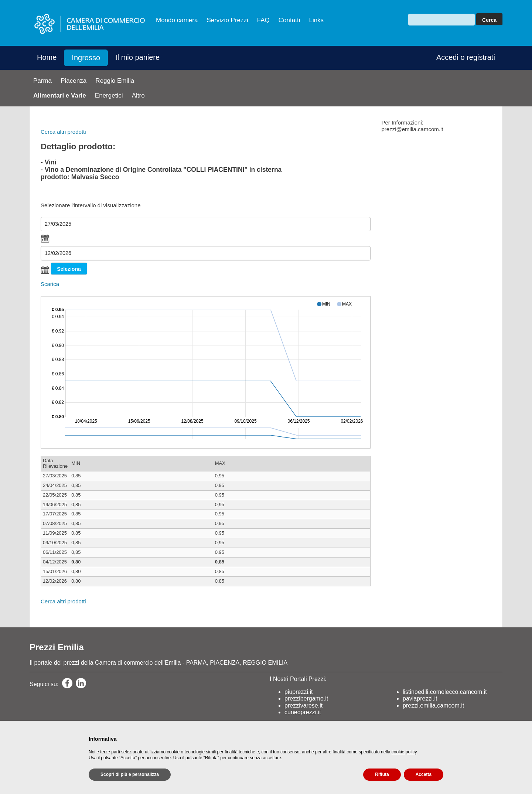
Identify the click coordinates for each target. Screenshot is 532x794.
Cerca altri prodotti (63, 132)
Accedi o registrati (466, 57)
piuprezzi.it (299, 692)
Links (316, 20)
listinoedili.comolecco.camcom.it (445, 692)
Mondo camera (177, 20)
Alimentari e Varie (60, 96)
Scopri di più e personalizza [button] (130, 774)
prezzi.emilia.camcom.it (433, 706)
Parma (42, 81)
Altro (138, 96)
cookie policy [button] (404, 752)
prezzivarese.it (303, 706)
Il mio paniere (137, 57)
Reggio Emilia (115, 81)
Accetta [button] (424, 774)
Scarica (50, 284)
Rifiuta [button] (382, 774)
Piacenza (74, 81)
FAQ (263, 20)
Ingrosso (86, 58)
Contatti (289, 20)
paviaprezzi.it (420, 698)
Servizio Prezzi (227, 20)
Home (47, 57)
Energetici (109, 96)
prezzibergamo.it (306, 698)
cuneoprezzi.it (303, 712)
